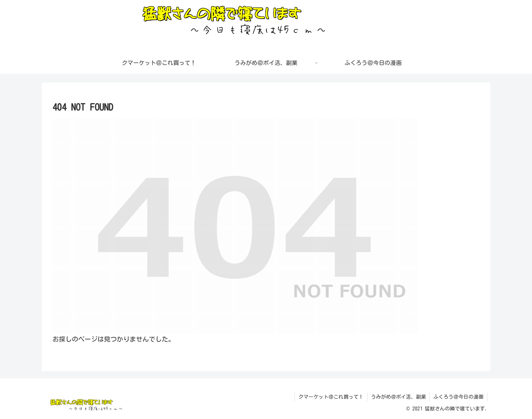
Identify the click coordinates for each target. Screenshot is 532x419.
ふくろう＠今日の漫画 (458, 397)
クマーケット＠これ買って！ (331, 397)
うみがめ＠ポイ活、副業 (398, 397)
